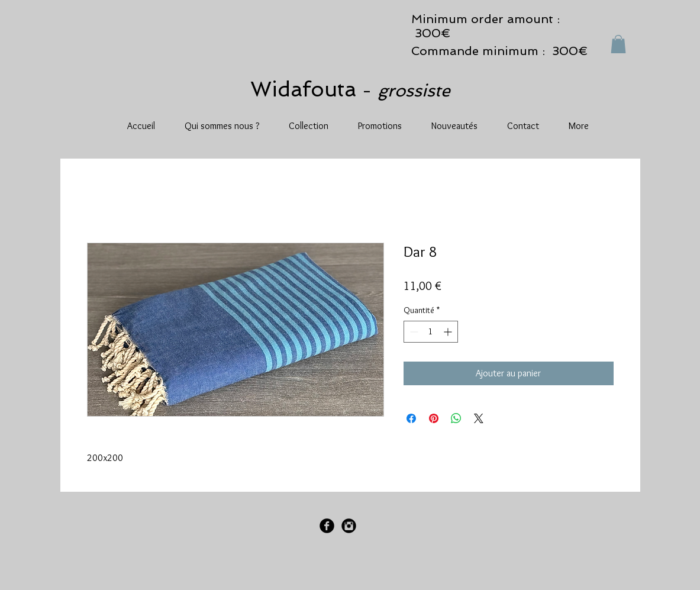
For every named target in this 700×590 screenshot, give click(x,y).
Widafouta (306, 89)
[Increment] (449, 332)
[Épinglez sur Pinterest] (434, 418)
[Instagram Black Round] (349, 526)
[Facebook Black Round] (327, 526)
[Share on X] (479, 418)
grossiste (414, 91)
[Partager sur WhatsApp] (456, 418)
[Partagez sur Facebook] (411, 418)
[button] (618, 44)
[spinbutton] (431, 332)
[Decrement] (413, 332)
